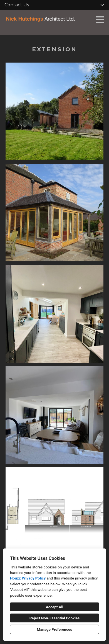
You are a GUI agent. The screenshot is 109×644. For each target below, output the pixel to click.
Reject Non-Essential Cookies (55, 618)
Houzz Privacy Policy (28, 578)
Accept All (55, 607)
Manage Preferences (55, 629)
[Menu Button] (100, 20)
